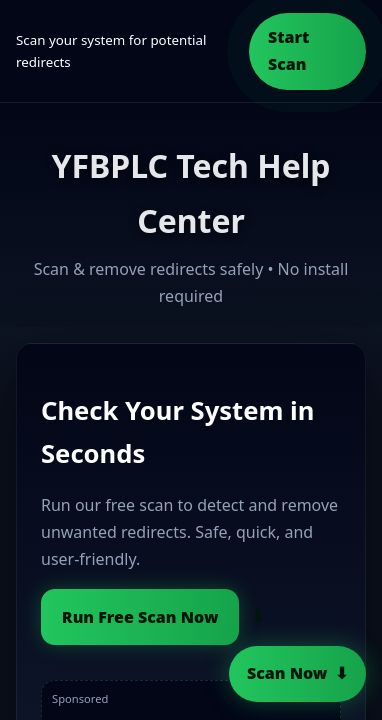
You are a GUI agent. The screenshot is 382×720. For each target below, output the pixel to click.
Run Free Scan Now (140, 617)
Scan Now (287, 673)
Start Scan (288, 50)
